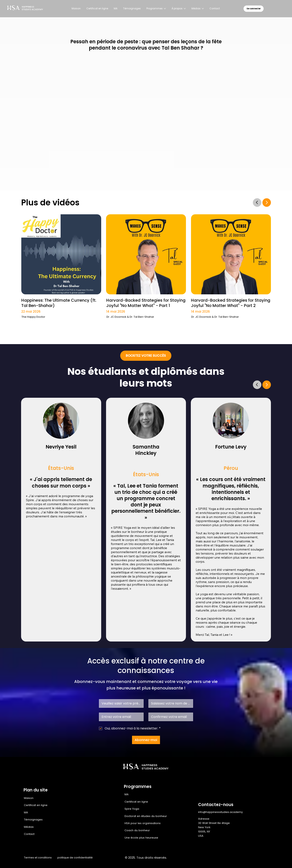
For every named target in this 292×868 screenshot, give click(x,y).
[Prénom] (120, 703)
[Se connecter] (254, 9)
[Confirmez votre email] (170, 717)
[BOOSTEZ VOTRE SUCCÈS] (146, 356)
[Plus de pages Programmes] (165, 9)
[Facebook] (225, 858)
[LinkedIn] (251, 858)
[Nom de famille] (170, 703)
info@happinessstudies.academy (220, 812)
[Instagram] (234, 858)
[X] (242, 858)
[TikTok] (268, 858)
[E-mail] (120, 717)
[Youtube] (260, 858)
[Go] (257, 202)
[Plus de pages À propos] (185, 9)
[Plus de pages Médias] (203, 9)
